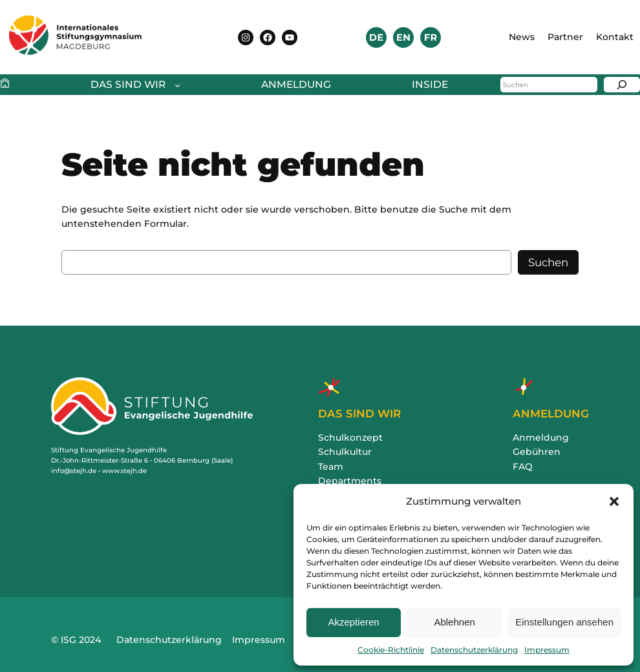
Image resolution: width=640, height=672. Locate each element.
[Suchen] (622, 85)
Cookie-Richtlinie (391, 650)
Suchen (548, 262)
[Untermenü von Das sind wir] (132, 85)
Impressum (547, 650)
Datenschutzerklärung (474, 650)
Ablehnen (454, 622)
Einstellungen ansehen (564, 622)
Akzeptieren (353, 622)
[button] (614, 501)
